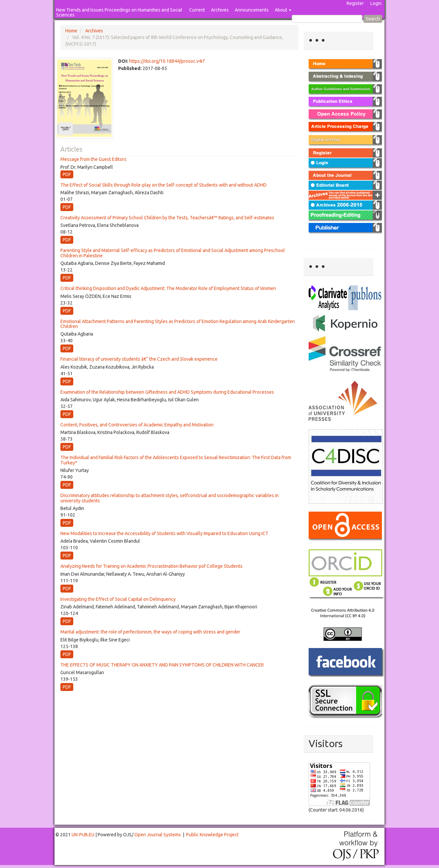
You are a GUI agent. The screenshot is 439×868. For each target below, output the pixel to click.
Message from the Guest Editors (93, 159)
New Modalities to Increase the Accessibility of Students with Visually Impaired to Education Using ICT (164, 533)
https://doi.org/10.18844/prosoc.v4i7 (167, 61)
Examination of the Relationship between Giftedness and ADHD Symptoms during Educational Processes (167, 392)
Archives (220, 10)
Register (355, 3)
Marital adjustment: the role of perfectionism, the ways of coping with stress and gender (150, 632)
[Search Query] (327, 19)
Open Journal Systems (158, 835)
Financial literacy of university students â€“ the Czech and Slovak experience (139, 359)
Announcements (252, 10)
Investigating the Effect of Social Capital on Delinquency (118, 599)
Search (373, 19)
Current (197, 10)
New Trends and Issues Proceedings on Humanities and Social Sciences (119, 12)
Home (71, 31)
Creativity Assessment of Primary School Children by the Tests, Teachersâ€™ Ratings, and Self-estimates (167, 218)
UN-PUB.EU (83, 835)
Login (376, 3)
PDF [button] (67, 174)
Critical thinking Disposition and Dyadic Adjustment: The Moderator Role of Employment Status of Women (168, 288)
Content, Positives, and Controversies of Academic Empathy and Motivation (137, 425)
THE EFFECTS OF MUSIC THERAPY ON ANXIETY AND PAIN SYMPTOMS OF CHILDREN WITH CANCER (162, 665)
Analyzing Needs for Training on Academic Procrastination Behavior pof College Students (152, 566)
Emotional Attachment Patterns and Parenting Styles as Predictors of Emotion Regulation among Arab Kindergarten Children (178, 324)
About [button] (283, 10)
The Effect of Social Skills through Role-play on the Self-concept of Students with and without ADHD (164, 185)
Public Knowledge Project (212, 835)
